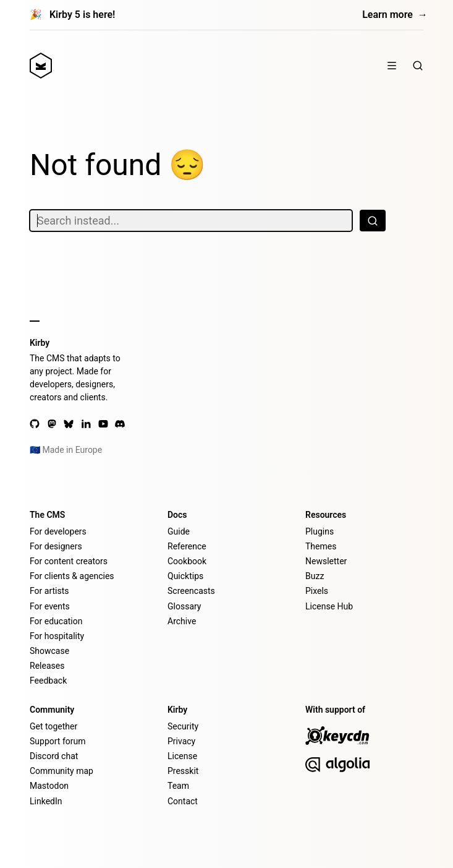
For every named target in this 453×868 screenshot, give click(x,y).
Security (183, 726)
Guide (179, 531)
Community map (61, 771)
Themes (321, 546)
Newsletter (326, 561)
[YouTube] (103, 424)
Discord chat (54, 756)
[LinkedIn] (86, 424)
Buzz (315, 576)
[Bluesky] (69, 424)
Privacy (181, 741)
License (182, 756)
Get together (53, 726)
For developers (58, 531)
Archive (182, 621)
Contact (183, 801)
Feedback (48, 681)
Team (178, 786)
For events (50, 606)
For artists (49, 591)
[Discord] (120, 424)
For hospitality (57, 636)
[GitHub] (35, 424)
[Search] (418, 66)
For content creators (69, 561)
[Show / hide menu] (392, 66)
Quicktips (185, 576)
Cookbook (187, 561)
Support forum (57, 741)
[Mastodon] (52, 424)
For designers (56, 546)
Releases (47, 666)
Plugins (320, 531)
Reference (187, 546)
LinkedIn (46, 801)
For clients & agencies (72, 576)
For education (56, 621)
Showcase (49, 651)
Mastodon (49, 786)
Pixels (317, 591)
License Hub (329, 606)
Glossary (184, 606)
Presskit (183, 771)
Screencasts (191, 591)
